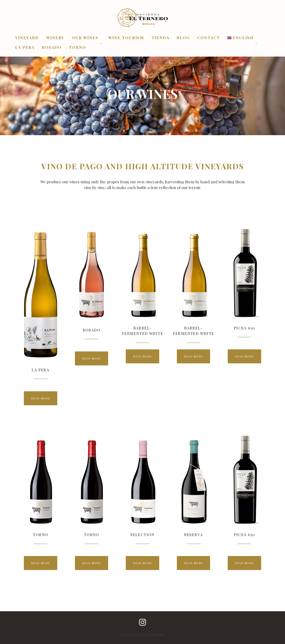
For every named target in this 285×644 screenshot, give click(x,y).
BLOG (183, 38)
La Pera (25, 48)
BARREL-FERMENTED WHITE (142, 331)
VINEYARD (27, 38)
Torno (78, 48)
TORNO (40, 534)
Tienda (160, 38)
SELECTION (142, 534)
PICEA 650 (245, 328)
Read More (41, 398)
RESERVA (194, 534)
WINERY (55, 38)
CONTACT (209, 38)
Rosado (52, 48)
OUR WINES (85, 38)
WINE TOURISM (126, 38)
